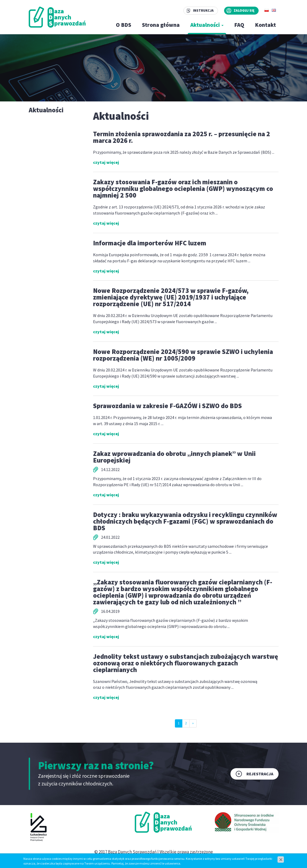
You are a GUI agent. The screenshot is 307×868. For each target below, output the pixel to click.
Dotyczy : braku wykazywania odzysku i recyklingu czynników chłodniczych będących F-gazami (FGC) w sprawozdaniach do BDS (185, 521)
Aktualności (207, 25)
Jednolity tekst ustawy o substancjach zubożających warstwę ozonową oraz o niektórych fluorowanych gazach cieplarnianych (186, 663)
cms (147, 858)
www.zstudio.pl (168, 858)
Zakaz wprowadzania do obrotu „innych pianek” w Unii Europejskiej (174, 457)
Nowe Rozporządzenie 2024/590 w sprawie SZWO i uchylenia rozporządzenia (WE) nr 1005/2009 (183, 355)
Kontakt (265, 25)
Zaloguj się (244, 10)
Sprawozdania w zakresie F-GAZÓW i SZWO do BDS (167, 406)
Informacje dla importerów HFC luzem (150, 243)
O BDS (124, 25)
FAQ (239, 25)
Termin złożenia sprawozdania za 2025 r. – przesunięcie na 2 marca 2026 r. (182, 137)
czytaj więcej (106, 162)
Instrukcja (203, 10)
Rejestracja (260, 774)
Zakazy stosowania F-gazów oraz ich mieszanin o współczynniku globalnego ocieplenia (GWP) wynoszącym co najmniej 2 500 (183, 189)
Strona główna (161, 25)
